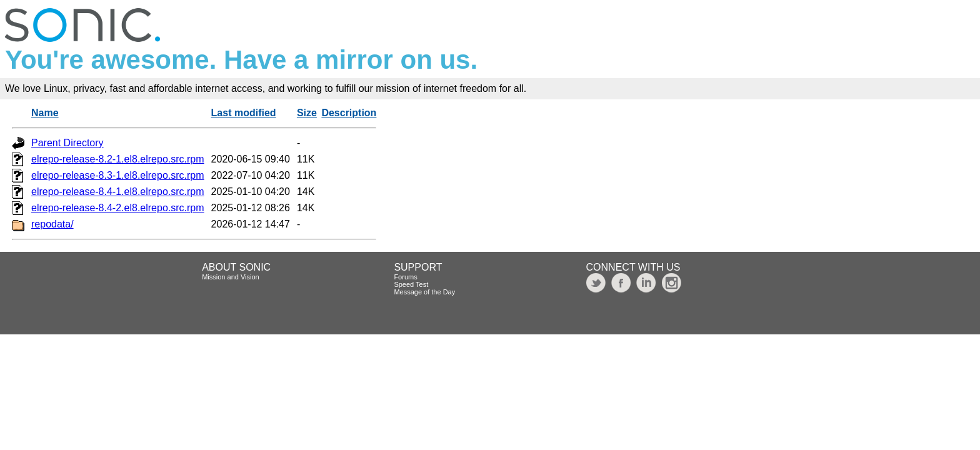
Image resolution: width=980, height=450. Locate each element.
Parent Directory (67, 143)
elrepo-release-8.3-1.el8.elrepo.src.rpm (118, 175)
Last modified (244, 113)
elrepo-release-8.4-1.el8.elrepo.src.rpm (118, 192)
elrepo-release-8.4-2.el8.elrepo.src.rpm (118, 208)
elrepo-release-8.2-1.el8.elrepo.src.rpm (118, 159)
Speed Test (411, 284)
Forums (405, 277)
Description (349, 113)
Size (307, 113)
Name (45, 113)
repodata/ (52, 224)
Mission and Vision (231, 277)
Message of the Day (424, 292)
